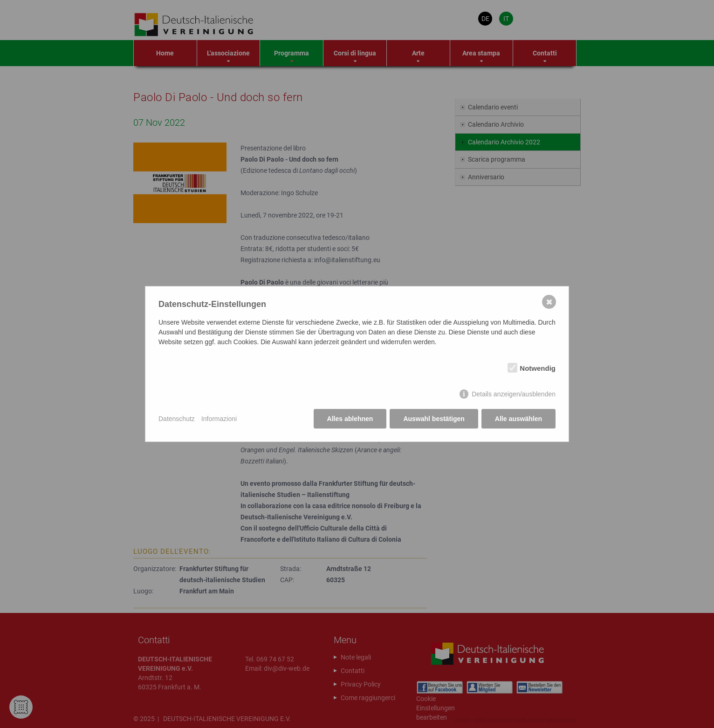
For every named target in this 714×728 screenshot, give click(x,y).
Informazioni (219, 419)
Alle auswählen (518, 419)
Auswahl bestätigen (434, 419)
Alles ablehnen (350, 419)
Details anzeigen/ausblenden (514, 394)
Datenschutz (177, 419)
